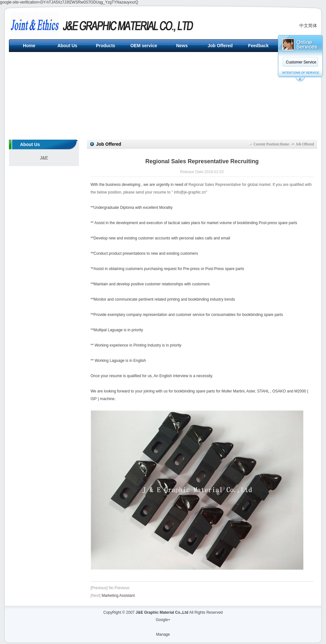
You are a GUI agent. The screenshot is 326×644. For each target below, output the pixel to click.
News (182, 46)
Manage (163, 634)
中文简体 (308, 26)
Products (106, 46)
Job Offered (220, 46)
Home (29, 46)
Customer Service (301, 62)
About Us (67, 46)
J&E (44, 158)
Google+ (163, 620)
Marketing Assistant (118, 596)
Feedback (258, 46)
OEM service (144, 46)
